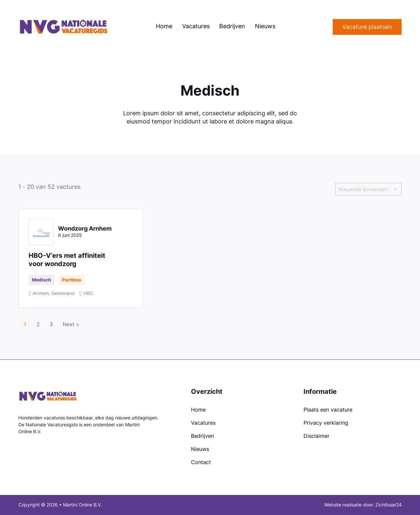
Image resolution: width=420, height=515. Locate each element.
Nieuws (265, 26)
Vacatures (196, 26)
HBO (88, 293)
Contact (201, 462)
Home (164, 26)
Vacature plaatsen (367, 27)
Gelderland (63, 293)
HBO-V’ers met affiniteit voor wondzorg (67, 260)
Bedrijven (232, 26)
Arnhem (41, 293)
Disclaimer (316, 436)
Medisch (42, 280)
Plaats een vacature (328, 410)
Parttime (72, 280)
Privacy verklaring (326, 423)
